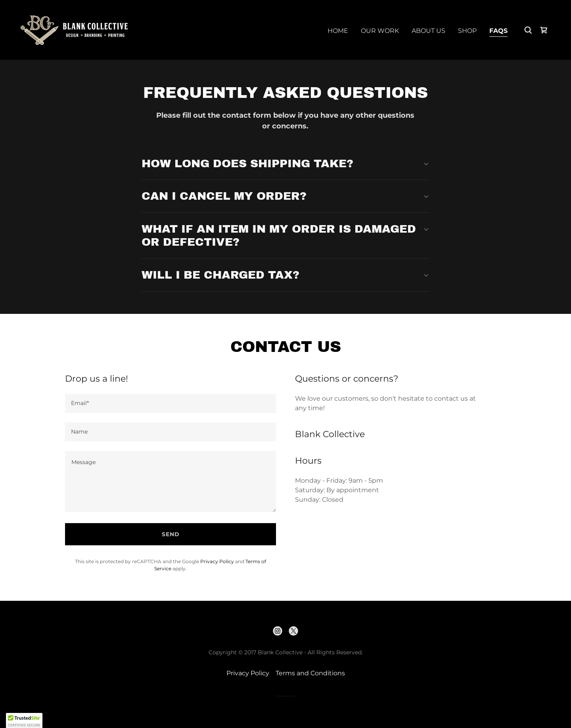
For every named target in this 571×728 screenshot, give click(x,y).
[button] (24, 720)
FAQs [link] (498, 31)
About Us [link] (428, 31)
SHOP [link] (467, 31)
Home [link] (338, 31)
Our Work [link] (380, 31)
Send (171, 534)
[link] (74, 30)
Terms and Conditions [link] (310, 673)
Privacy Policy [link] (217, 561)
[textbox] (171, 403)
